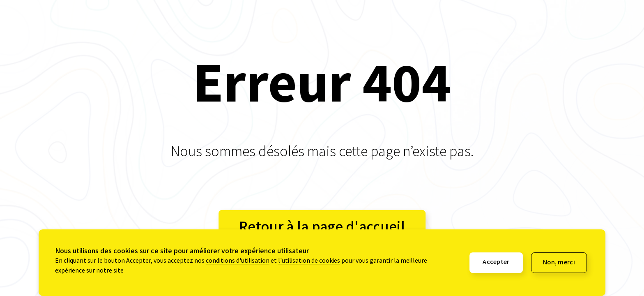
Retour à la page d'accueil (322, 227)
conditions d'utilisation (238, 262)
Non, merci (559, 263)
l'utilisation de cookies (309, 262)
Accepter (496, 263)
